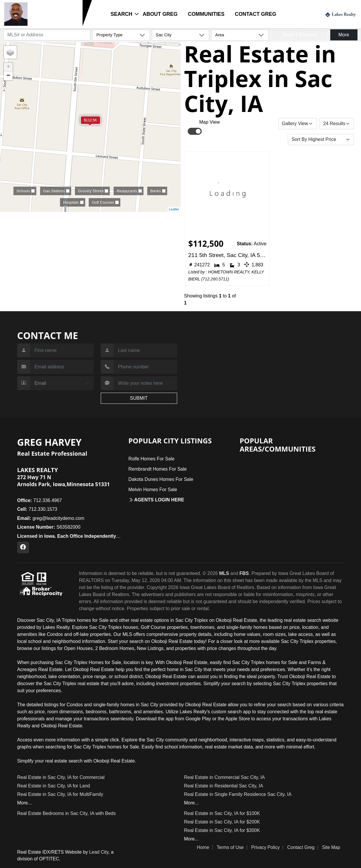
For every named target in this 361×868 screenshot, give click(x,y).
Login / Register (300, 14)
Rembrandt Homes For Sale (158, 469)
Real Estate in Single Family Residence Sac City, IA (238, 794)
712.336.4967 (40, 500)
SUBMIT (139, 398)
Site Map (331, 847)
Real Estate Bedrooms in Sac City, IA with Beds (67, 813)
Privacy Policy (266, 847)
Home (203, 847)
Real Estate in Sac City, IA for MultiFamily (60, 794)
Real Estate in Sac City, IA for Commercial (61, 777)
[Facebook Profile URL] (23, 547)
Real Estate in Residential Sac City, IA (224, 786)
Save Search (258, 124)
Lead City (99, 852)
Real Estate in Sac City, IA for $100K (222, 813)
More (344, 35)
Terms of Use (230, 847)
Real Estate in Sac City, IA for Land (54, 786)
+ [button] (8, 67)
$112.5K (91, 120)
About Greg (160, 14)
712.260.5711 (215, 279)
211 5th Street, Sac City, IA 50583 (227, 255)
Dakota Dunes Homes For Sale (161, 479)
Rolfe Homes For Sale (152, 459)
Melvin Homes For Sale (153, 490)
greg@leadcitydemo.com (51, 518)
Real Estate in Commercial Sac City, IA (225, 777)
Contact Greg (255, 14)
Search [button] (122, 14)
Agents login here (156, 500)
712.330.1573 (48, 23)
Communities (206, 14)
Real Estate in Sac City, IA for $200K (222, 822)
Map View (210, 122)
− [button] (8, 76)
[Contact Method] (62, 383)
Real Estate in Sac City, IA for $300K (222, 830)
